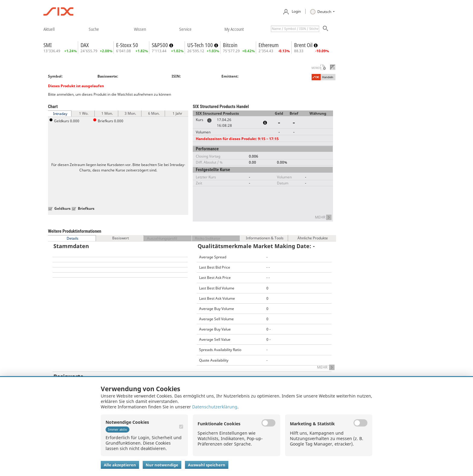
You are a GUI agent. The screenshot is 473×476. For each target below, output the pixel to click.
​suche (94, 29)
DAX (85, 45)
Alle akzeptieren (120, 465)
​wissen (140, 29)
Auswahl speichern (207, 465)
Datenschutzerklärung (215, 407)
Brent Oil (304, 45)
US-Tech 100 (201, 45)
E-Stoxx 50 (127, 45)
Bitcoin (230, 45)
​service (185, 29)
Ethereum (269, 45)
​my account (234, 29)
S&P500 (160, 45)
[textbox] (295, 29)
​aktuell (49, 29)
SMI (48, 45)
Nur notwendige (162, 465)
